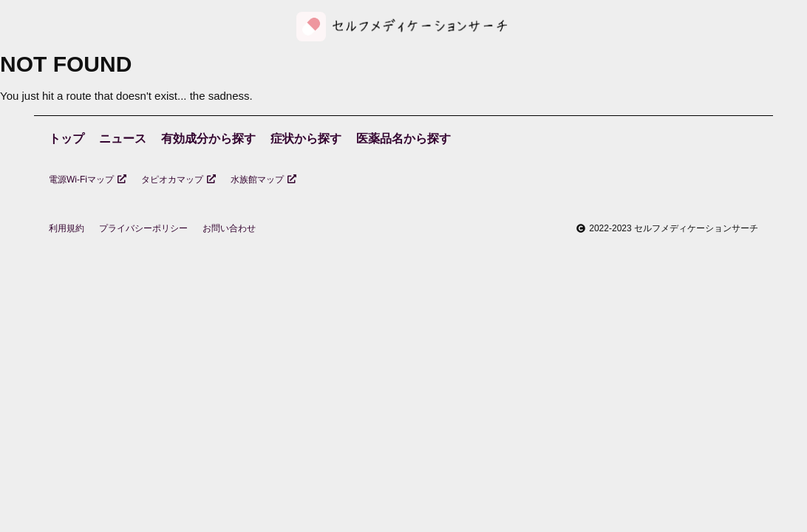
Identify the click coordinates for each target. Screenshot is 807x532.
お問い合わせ (229, 228)
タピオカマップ (178, 180)
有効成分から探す (208, 139)
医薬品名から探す (403, 139)
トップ (67, 139)
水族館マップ (263, 180)
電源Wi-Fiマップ (88, 180)
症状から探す (306, 139)
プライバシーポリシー (143, 228)
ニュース (123, 139)
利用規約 (67, 228)
